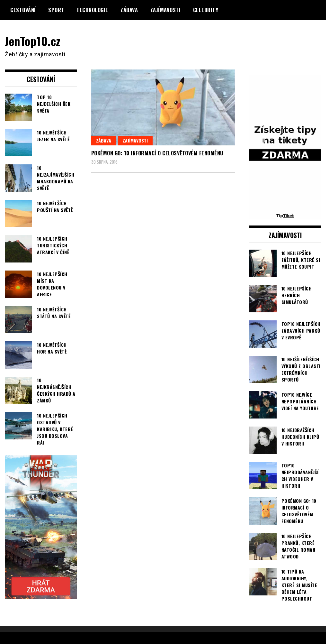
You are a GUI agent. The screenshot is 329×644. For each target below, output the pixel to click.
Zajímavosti (166, 10)
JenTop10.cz (33, 41)
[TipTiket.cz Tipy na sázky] (285, 215)
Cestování (23, 10)
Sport (56, 10)
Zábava (129, 10)
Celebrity (206, 10)
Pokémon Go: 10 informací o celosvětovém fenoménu (157, 153)
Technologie (92, 10)
